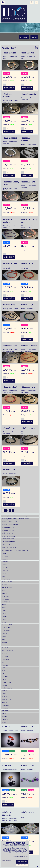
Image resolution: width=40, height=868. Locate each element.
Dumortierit (6, 579)
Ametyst (5, 562)
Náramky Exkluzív (8, 527)
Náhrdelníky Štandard (10, 525)
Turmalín (5, 708)
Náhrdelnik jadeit (28, 812)
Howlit (4, 593)
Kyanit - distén (7, 625)
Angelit (4, 565)
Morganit (5, 656)
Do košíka (9, 88)
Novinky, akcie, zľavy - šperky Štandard (16, 519)
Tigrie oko (5, 705)
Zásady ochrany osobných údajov (20, 857)
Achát (4, 553)
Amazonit (5, 559)
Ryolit (4, 694)
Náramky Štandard (8, 530)
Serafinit (5, 697)
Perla (4, 674)
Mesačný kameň (7, 651)
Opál (3, 671)
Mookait (5, 654)
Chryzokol (6, 599)
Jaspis (4, 608)
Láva (3, 639)
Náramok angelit (10, 138)
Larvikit (4, 636)
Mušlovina (5, 659)
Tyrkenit (5, 711)
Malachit (5, 648)
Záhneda (5, 720)
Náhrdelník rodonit (29, 346)
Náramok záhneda (28, 94)
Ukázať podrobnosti (6, 860)
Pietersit (5, 677)
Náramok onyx (27, 305)
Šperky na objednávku (9, 548)
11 (10, 511)
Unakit (4, 717)
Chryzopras (6, 602)
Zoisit (4, 722)
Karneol (5, 611)
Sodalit (4, 702)
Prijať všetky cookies (22, 861)
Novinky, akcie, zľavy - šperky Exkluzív (15, 516)
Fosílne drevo (7, 588)
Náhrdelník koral (10, 263)
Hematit (5, 591)
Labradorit (6, 628)
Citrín (4, 573)
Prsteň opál (7, 766)
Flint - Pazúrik (7, 582)
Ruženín (5, 691)
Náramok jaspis (9, 53)
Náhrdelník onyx (28, 182)
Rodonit (5, 685)
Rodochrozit (6, 682)
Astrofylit (5, 570)
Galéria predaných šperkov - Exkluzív (15, 550)
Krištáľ (4, 619)
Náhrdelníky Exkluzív (9, 522)
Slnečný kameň (7, 699)
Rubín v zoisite (7, 688)
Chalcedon (6, 596)
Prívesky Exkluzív (8, 539)
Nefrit (4, 662)
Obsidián (5, 665)
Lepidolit (5, 642)
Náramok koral (27, 263)
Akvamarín (5, 556)
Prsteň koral (7, 727)
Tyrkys (4, 714)
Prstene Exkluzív (8, 545)
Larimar (4, 633)
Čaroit (4, 576)
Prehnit (4, 679)
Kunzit (4, 622)
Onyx (3, 668)
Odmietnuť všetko (22, 865)
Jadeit (4, 605)
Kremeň (4, 616)
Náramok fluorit (27, 766)
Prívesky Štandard (8, 542)
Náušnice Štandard (8, 536)
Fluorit (4, 585)
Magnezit (5, 645)
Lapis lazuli (6, 631)
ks (6, 85)
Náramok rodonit (10, 387)
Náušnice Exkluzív (8, 533)
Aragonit (5, 568)
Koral (4, 613)
